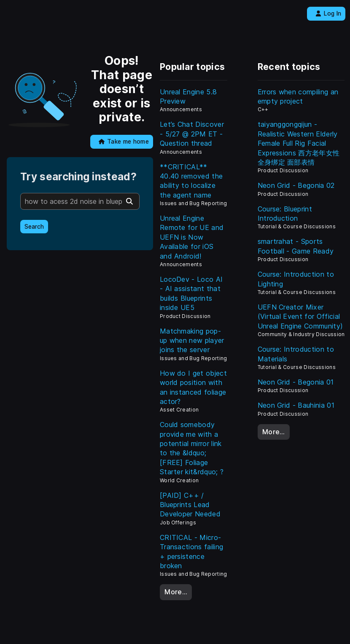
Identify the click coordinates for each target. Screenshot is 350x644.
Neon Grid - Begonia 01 (296, 382)
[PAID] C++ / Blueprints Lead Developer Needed (190, 505)
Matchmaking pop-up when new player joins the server (192, 341)
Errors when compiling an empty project (298, 96)
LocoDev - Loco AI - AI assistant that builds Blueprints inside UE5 (191, 293)
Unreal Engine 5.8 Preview (188, 96)
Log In (328, 13)
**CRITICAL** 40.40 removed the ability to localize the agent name (191, 181)
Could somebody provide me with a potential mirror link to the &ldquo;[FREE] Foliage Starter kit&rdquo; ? (192, 448)
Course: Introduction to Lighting (296, 279)
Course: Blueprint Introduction (285, 214)
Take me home (124, 142)
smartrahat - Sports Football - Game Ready (296, 246)
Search (34, 227)
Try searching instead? (78, 177)
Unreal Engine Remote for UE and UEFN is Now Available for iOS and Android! (192, 237)
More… (176, 592)
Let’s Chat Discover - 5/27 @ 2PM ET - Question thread (192, 134)
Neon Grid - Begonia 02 (296, 185)
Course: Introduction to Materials (296, 354)
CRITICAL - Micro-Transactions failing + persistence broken (191, 552)
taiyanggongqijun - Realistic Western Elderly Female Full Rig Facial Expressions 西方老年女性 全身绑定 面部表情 (299, 143)
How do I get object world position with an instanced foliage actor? (193, 387)
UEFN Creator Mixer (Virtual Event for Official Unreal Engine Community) (300, 317)
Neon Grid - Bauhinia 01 (296, 405)
